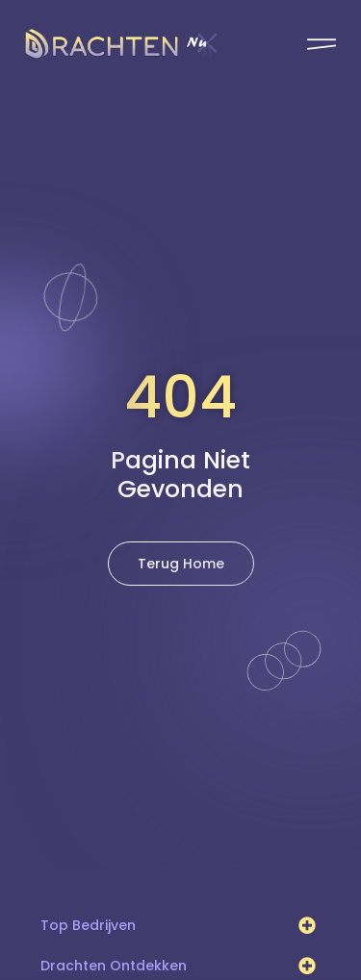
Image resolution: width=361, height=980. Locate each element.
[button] (308, 925)
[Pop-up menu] (322, 44)
